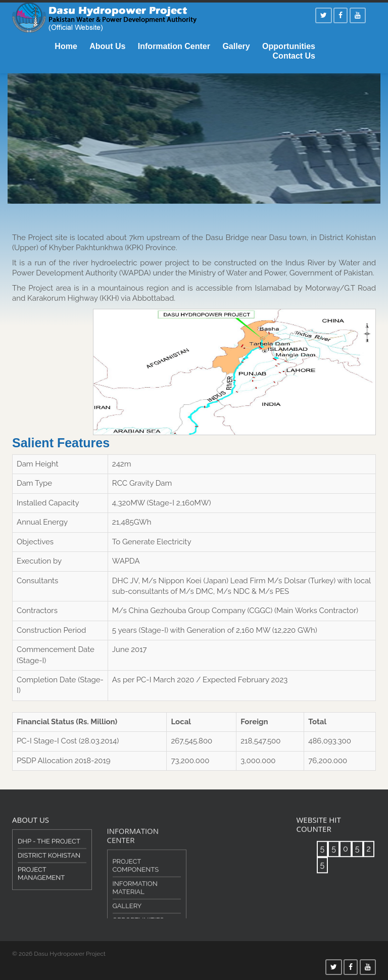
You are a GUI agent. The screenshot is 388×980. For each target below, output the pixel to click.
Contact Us (294, 56)
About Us (107, 46)
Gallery (236, 46)
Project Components (136, 884)
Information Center (174, 46)
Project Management (41, 881)
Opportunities (289, 46)
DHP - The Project (49, 849)
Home (66, 46)
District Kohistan (49, 863)
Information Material (135, 906)
